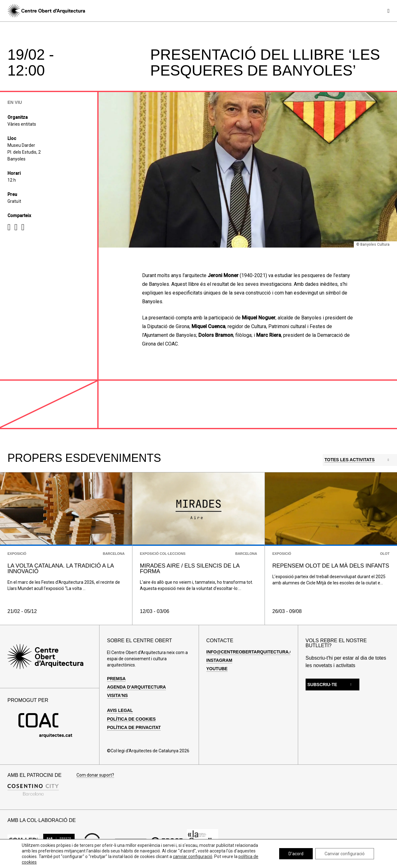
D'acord (296, 854)
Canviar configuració (345, 854)
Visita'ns (117, 695)
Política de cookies (131, 719)
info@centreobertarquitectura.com (253, 652)
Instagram (219, 660)
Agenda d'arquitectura (136, 687)
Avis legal (120, 710)
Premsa (116, 679)
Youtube (217, 669)
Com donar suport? (95, 775)
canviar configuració (193, 856)
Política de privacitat (134, 727)
